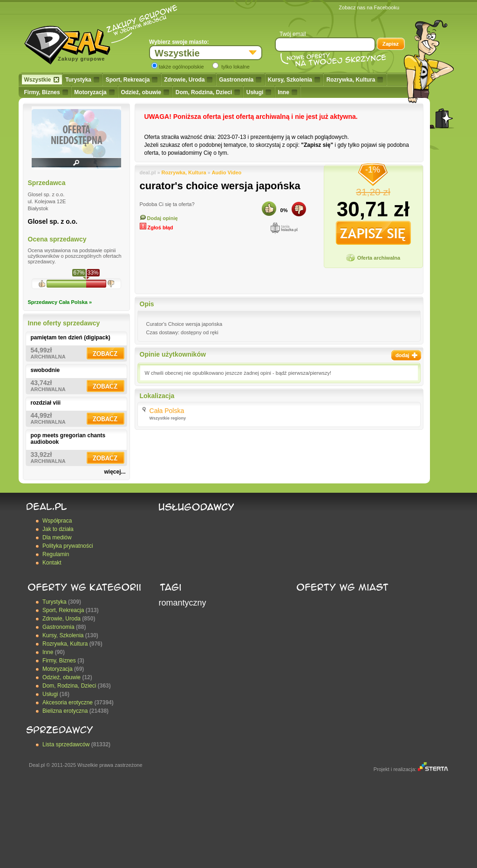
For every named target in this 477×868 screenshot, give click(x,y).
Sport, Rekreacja (132, 80)
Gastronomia (240, 80)
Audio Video (226, 172)
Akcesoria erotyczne (68, 703)
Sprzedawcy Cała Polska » (60, 302)
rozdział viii (46, 403)
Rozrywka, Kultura (355, 80)
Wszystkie (42, 80)
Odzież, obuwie (145, 92)
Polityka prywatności (68, 546)
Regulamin (56, 554)
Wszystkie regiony (168, 418)
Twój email (293, 34)
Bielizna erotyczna (65, 711)
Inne (287, 92)
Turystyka (82, 80)
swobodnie (45, 370)
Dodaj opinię (159, 218)
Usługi (259, 92)
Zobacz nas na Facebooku (369, 7)
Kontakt (52, 563)
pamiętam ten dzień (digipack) (71, 338)
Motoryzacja (94, 92)
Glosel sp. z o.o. (53, 221)
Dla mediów (57, 537)
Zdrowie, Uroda (188, 80)
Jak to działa (58, 529)
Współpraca (57, 521)
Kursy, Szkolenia (294, 80)
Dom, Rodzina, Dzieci (208, 92)
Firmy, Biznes (46, 92)
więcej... (115, 472)
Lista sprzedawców (66, 744)
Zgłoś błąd (157, 227)
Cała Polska (167, 411)
